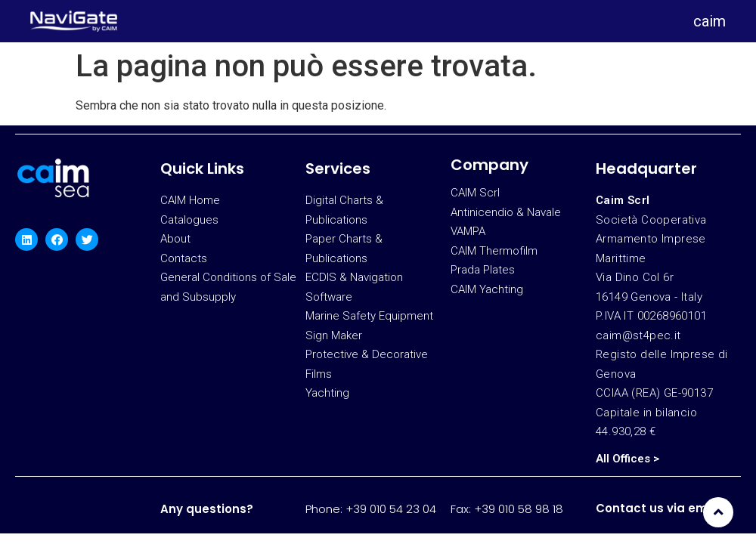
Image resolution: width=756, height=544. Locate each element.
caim (710, 21)
